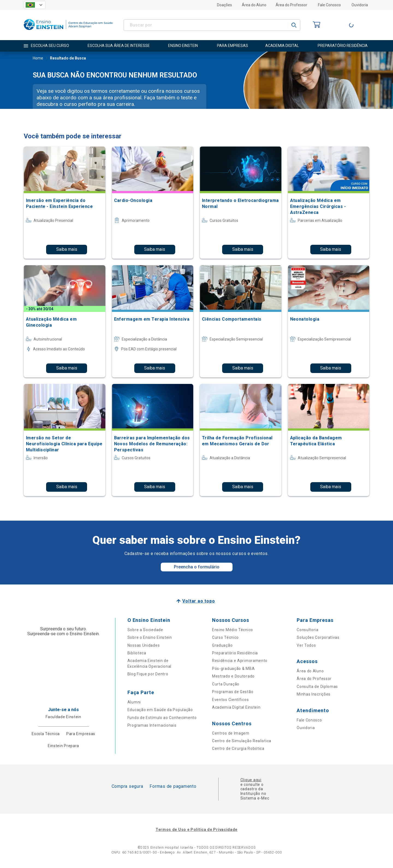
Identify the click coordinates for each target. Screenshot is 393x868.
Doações (224, 5)
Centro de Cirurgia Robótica (238, 748)
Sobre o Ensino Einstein (150, 637)
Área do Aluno (254, 5)
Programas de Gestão (233, 692)
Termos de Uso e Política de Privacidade (196, 830)
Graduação (222, 645)
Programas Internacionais (152, 725)
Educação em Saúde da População (160, 710)
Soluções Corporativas (318, 637)
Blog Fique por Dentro (148, 674)
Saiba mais (67, 249)
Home (38, 59)
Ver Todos (306, 645)
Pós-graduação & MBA (233, 669)
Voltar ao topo (199, 601)
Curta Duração (226, 684)
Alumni (134, 702)
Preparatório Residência (235, 653)
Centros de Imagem (231, 733)
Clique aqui (251, 780)
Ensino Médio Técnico (233, 630)
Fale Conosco (329, 5)
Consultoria (308, 630)
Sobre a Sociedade (145, 630)
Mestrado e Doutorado (233, 676)
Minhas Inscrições (314, 694)
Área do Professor (291, 5)
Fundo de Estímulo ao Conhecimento (162, 718)
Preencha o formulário (197, 567)
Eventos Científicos (230, 700)
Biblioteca (137, 653)
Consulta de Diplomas (317, 687)
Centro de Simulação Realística (242, 741)
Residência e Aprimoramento (240, 661)
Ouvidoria (360, 5)
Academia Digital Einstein (236, 707)
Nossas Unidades (144, 645)
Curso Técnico (225, 637)
